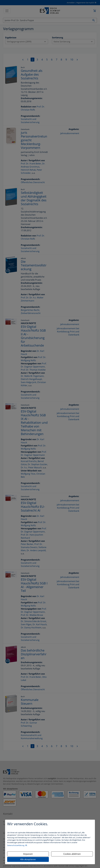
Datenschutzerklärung (16, 845)
